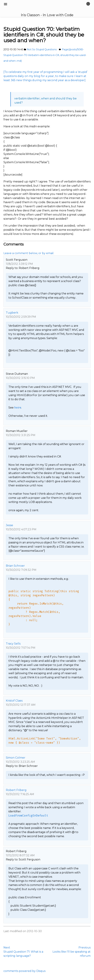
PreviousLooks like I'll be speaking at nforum (72, 952)
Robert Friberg (16, 790)
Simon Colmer (16, 758)
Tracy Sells (13, 644)
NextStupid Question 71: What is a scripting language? (23, 952)
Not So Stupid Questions (42, 49)
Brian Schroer (15, 566)
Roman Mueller (17, 431)
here (18, 408)
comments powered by (24, 971)
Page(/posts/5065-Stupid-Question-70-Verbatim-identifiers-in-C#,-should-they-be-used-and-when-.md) (45, 55)
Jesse (9, 525)
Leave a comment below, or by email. (29, 253)
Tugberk (12, 313)
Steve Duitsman (17, 374)
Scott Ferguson (17, 260)
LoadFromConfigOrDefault (28, 816)
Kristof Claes (14, 701)
